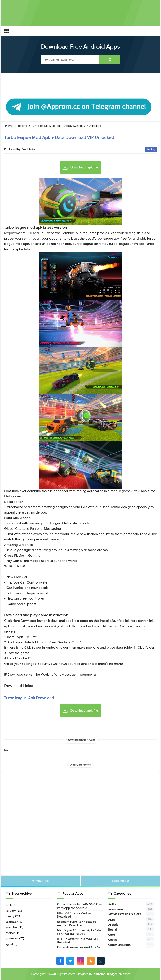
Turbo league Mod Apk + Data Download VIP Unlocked (59, 137)
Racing (151, 149)
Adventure (116, 909)
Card (112, 935)
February (11, 911)
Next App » (121, 881)
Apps (112, 920)
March (9, 905)
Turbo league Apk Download (29, 698)
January (10, 916)
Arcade (113, 925)
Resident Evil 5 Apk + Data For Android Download (77, 923)
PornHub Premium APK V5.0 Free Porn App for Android (80, 906)
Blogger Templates (119, 974)
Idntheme (99, 974)
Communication (119, 945)
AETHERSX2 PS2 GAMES (125, 915)
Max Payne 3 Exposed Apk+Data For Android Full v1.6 (79, 932)
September (12, 938)
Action (113, 904)
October (11, 933)
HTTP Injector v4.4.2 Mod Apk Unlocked (78, 941)
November (12, 927)
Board (112, 930)
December (12, 922)
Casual (113, 940)
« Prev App (40, 881)
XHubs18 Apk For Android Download (75, 915)
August (10, 944)
